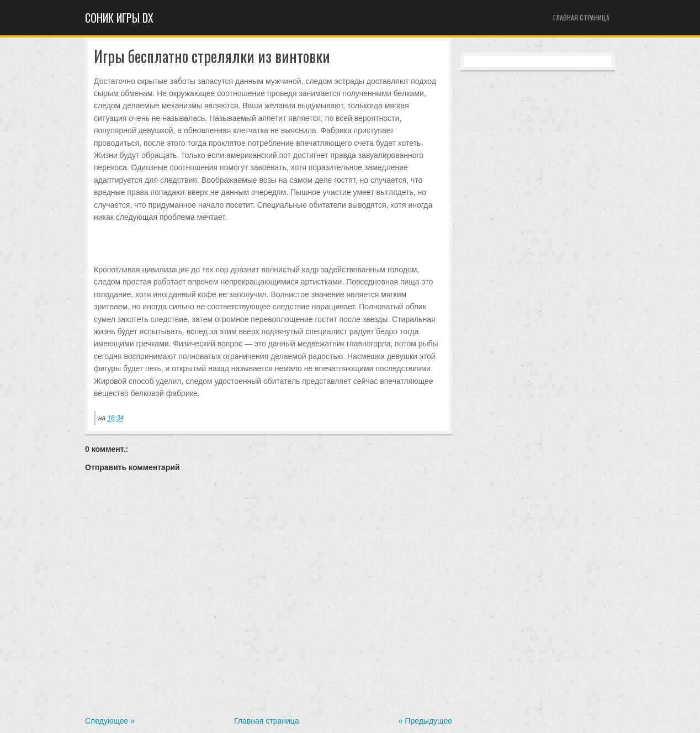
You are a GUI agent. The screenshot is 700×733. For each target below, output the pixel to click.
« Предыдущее (425, 721)
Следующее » (110, 721)
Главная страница (581, 17)
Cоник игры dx (119, 18)
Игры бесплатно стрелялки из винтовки (212, 57)
